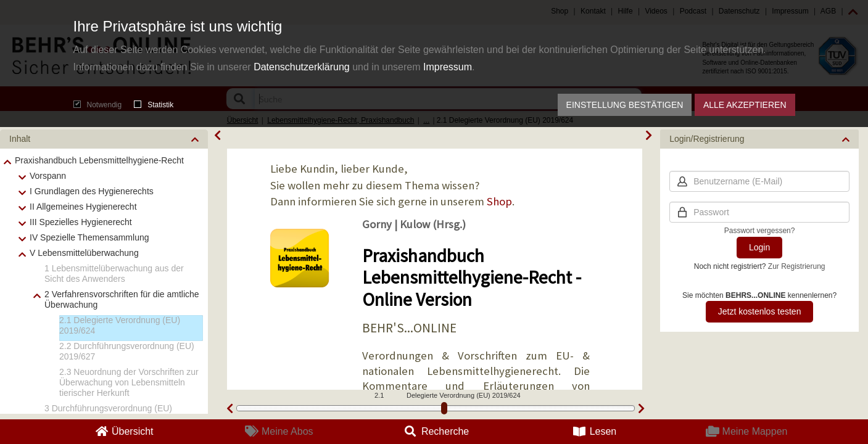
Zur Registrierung (797, 266)
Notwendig (98, 105)
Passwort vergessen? (760, 231)
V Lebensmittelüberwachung (84, 253)
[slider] (444, 408)
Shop (499, 201)
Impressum (448, 67)
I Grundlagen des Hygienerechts (92, 191)
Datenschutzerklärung (302, 67)
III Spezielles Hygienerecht (81, 222)
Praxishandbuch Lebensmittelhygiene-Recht (99, 160)
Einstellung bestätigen (625, 105)
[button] (104, 139)
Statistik (154, 105)
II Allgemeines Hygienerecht (83, 207)
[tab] (104, 139)
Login (759, 247)
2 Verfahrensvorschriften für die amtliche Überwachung (122, 299)
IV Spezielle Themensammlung (89, 237)
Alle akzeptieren (745, 105)
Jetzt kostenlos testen (760, 311)
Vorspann (48, 176)
